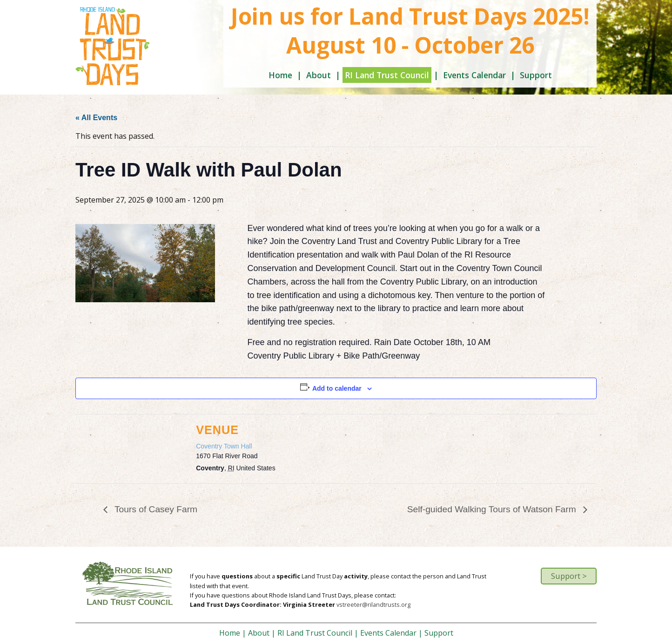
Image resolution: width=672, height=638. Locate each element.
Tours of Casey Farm (155, 509)
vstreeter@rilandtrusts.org (373, 604)
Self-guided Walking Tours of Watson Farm (493, 509)
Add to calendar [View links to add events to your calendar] (337, 388)
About (319, 75)
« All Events (96, 118)
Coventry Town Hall (224, 446)
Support (536, 75)
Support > (569, 576)
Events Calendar (474, 75)
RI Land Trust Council (387, 75)
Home (280, 75)
